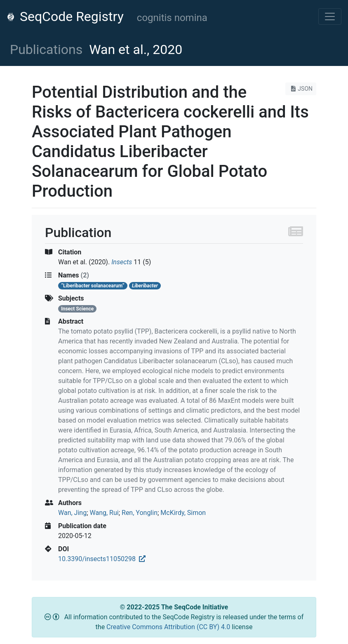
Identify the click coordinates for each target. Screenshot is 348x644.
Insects (122, 262)
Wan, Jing (72, 513)
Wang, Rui (104, 513)
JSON (301, 89)
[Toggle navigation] (330, 16)
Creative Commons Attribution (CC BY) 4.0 (169, 627)
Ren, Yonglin (140, 513)
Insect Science (77, 309)
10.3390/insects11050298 (102, 559)
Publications (46, 49)
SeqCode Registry (65, 16)
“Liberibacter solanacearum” (93, 286)
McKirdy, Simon (183, 513)
